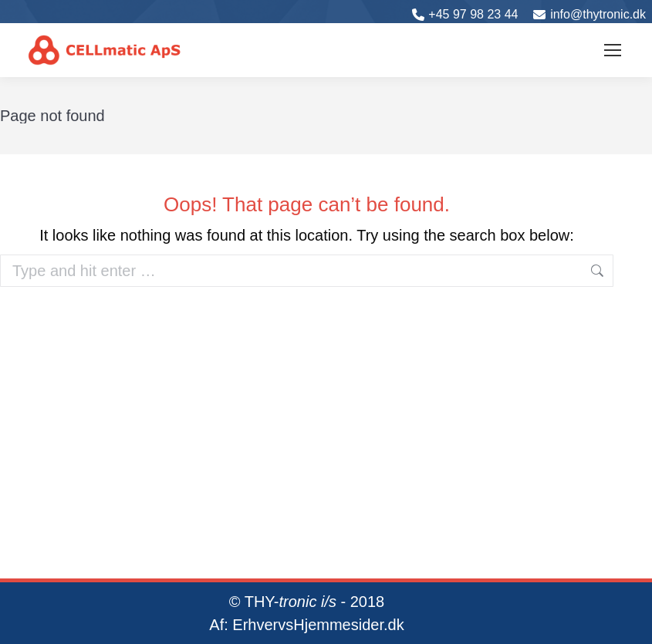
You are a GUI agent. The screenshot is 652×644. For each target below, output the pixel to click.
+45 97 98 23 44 (473, 14)
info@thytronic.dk (598, 14)
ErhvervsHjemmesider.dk (318, 625)
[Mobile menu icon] (613, 50)
